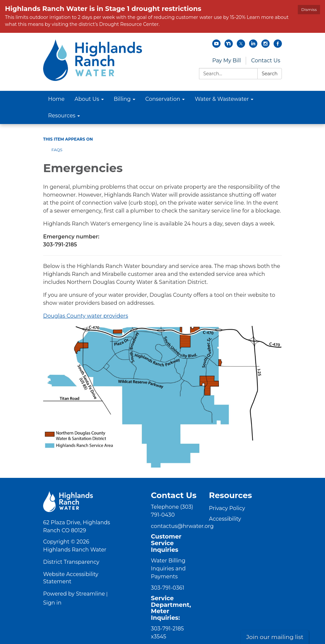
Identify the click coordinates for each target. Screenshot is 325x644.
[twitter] (241, 46)
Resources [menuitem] (62, 116)
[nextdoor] (229, 46)
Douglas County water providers (86, 316)
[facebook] (278, 46)
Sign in (52, 603)
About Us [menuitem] (87, 99)
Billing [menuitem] (122, 99)
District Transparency (71, 562)
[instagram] (265, 46)
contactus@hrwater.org (182, 526)
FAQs (57, 150)
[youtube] (216, 46)
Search (270, 74)
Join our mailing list (275, 637)
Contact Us (266, 61)
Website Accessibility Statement (71, 578)
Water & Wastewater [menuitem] (222, 99)
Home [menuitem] (56, 99)
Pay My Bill (227, 61)
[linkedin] (253, 46)
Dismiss (309, 9)
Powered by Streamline (74, 594)
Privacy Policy (227, 508)
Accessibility (225, 519)
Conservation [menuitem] (163, 99)
